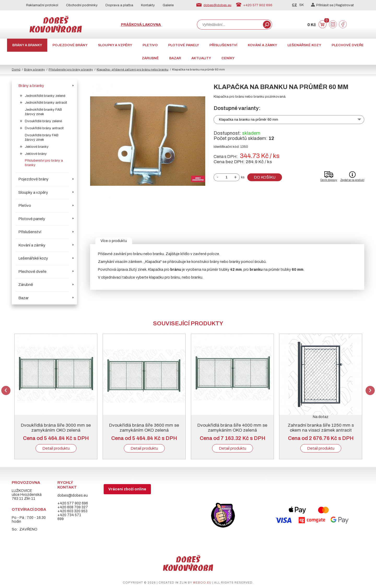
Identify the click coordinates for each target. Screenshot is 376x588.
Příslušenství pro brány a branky (71, 69)
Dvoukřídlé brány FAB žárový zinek (42, 137)
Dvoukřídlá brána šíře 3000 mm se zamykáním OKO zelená (56, 428)
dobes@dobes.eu (217, 5)
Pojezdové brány (70, 45)
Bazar (175, 58)
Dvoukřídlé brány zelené (43, 121)
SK (301, 5)
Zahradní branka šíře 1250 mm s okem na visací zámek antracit (321, 428)
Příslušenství (223, 45)
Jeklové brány (36, 154)
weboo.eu (202, 583)
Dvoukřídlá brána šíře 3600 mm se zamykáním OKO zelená (144, 428)
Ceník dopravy (329, 180)
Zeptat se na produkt (352, 180)
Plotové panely (184, 45)
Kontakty (148, 5)
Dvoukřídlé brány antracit (44, 128)
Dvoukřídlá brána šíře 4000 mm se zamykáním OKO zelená (232, 428)
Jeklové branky (37, 147)
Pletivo (150, 45)
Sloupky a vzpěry (115, 45)
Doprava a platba (119, 5)
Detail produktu (56, 448)
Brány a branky (27, 45)
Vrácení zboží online (127, 489)
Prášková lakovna (141, 25)
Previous (6, 390)
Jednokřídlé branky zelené (45, 96)
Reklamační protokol (42, 5)
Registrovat (345, 5)
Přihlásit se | (323, 5)
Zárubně (150, 58)
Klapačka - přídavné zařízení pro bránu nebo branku (133, 69)
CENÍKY (228, 58)
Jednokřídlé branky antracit (46, 103)
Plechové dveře (348, 45)
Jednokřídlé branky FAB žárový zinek (43, 112)
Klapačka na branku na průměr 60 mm (249, 119)
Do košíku (265, 177)
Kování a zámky (262, 45)
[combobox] (230, 25)
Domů (16, 69)
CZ (294, 5)
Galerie (168, 5)
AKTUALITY (201, 58)
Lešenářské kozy (304, 45)
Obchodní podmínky (82, 5)
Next (370, 390)
